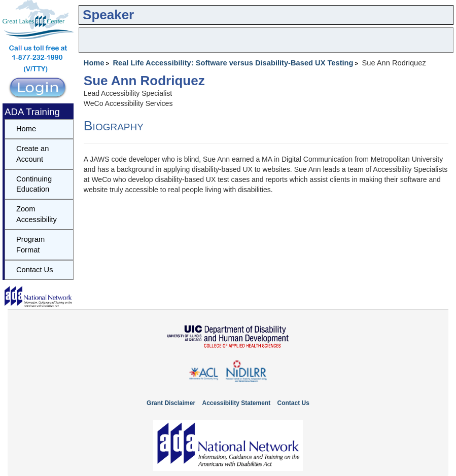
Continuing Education (34, 184)
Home (94, 63)
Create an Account (32, 154)
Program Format (30, 245)
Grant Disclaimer (171, 403)
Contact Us (35, 270)
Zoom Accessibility (37, 214)
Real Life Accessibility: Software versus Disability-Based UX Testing (233, 63)
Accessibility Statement (236, 403)
